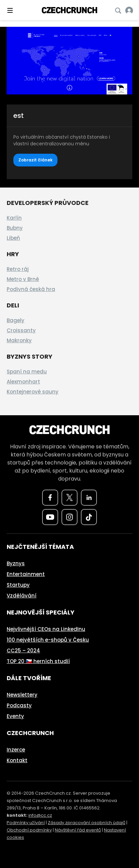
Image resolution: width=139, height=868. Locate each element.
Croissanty (21, 330)
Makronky (19, 340)
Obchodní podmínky (29, 830)
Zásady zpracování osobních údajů (87, 823)
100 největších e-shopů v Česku (48, 640)
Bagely (16, 320)
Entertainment (26, 574)
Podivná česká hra (31, 289)
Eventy (15, 716)
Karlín (14, 218)
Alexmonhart (23, 382)
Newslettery (22, 695)
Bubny (15, 228)
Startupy (18, 585)
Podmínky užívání (26, 823)
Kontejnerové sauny (33, 392)
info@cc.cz (40, 815)
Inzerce (16, 750)
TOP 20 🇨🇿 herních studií (38, 661)
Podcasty (19, 705)
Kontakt (17, 760)
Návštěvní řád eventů (78, 830)
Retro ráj (18, 269)
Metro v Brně (23, 279)
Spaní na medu (27, 372)
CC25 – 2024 (23, 650)
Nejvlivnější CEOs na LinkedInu (46, 629)
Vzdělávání (22, 596)
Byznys (16, 563)
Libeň (13, 238)
